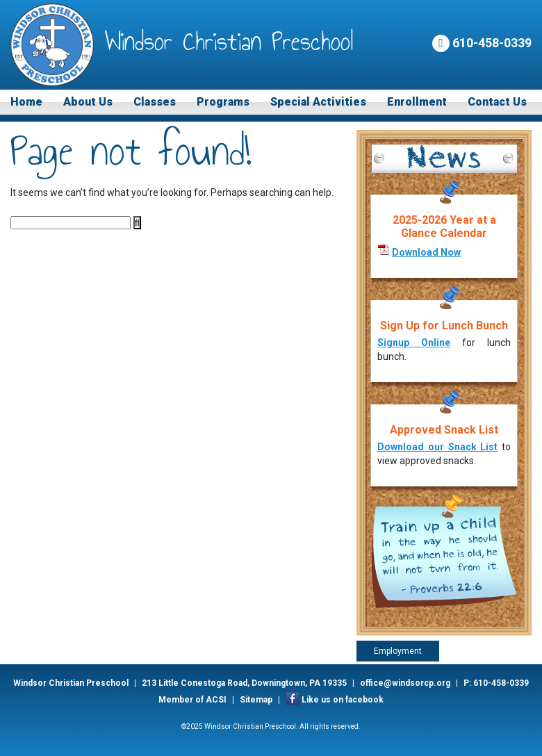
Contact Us (497, 102)
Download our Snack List (437, 447)
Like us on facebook (343, 700)
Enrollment (417, 102)
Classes (155, 102)
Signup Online (414, 343)
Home (26, 102)
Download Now (426, 252)
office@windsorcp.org (405, 683)
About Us (88, 102)
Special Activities (318, 102)
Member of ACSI (192, 700)
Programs (223, 102)
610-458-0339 (482, 43)
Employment (398, 651)
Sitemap (256, 700)
